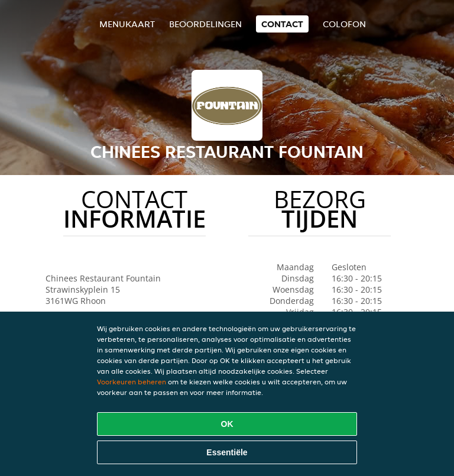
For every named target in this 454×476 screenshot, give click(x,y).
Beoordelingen (205, 24)
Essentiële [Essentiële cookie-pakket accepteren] (227, 452)
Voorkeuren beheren (132, 382)
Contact (282, 24)
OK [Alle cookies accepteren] (227, 424)
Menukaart (127, 24)
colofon (344, 24)
